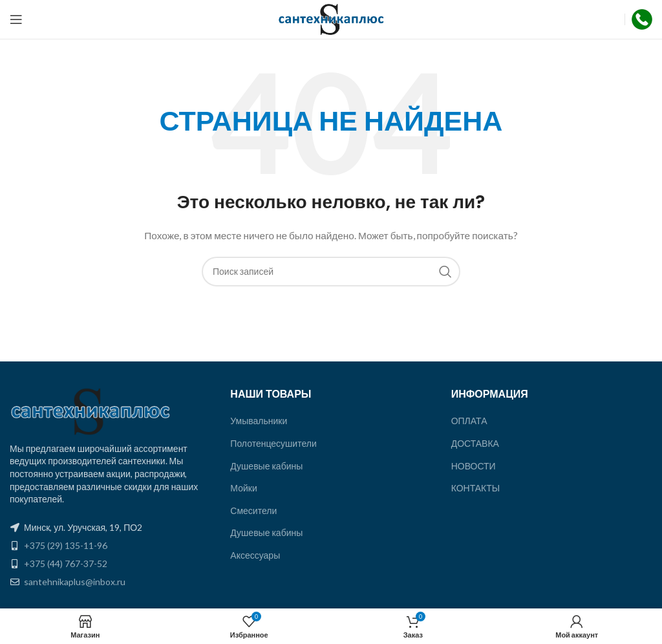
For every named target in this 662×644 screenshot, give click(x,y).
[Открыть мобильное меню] (16, 19)
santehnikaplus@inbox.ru (75, 582)
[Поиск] (331, 272)
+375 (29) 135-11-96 (66, 545)
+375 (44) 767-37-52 (66, 563)
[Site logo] (331, 18)
